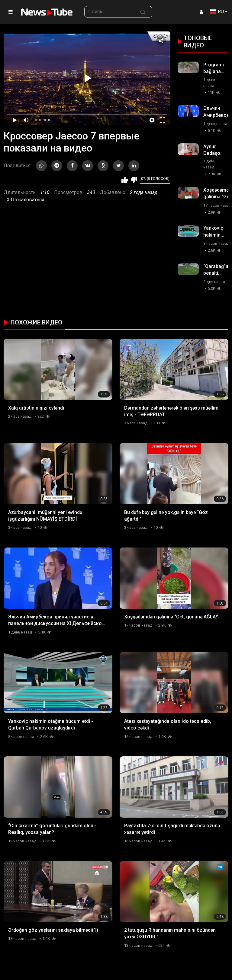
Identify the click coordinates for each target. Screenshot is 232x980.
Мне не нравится (134, 180)
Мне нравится (125, 180)
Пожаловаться (24, 200)
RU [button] (217, 12)
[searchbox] (109, 12)
